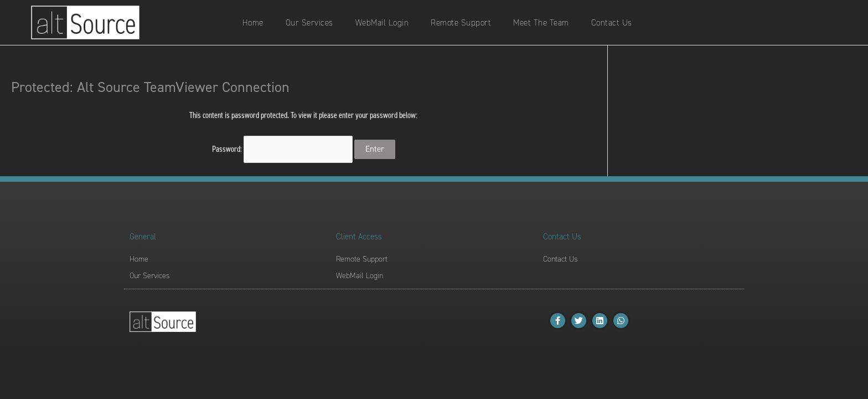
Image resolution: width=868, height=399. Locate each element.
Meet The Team (541, 23)
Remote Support (461, 23)
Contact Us (612, 23)
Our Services (309, 23)
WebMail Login (382, 23)
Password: (283, 149)
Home (253, 23)
